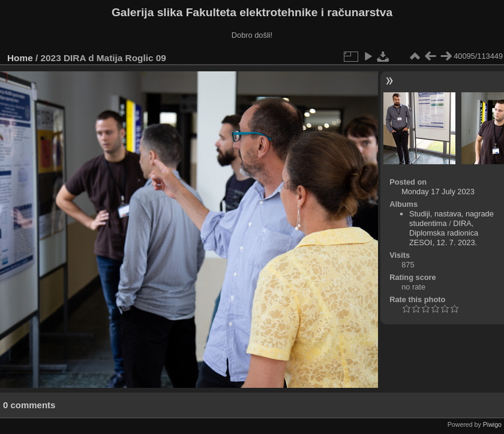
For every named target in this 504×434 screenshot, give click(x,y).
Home (20, 58)
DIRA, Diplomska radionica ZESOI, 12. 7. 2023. (444, 233)
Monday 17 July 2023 (438, 192)
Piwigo (492, 424)
